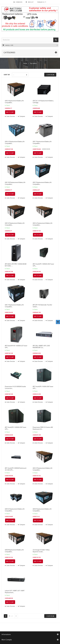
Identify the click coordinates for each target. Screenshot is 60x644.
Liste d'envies (11, 116)
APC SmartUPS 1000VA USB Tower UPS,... (43, 265)
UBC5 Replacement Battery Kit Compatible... (14, 102)
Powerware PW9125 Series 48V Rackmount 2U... (43, 428)
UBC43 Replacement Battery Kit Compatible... (15, 142)
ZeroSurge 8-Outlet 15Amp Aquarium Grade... (41, 551)
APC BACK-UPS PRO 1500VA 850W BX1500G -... (16, 265)
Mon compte (7, 640)
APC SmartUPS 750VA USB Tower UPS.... (43, 387)
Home (25, 63)
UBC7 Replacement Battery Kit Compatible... (42, 142)
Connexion (18, 2)
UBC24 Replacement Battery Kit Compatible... (42, 224)
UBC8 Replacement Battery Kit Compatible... (14, 551)
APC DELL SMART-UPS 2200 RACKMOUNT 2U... (41, 347)
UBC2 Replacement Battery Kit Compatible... (42, 183)
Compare (22, 116)
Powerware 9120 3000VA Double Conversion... (15, 387)
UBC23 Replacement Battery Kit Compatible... (42, 469)
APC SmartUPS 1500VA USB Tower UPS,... (16, 428)
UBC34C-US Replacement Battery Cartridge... (43, 102)
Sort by (7, 75)
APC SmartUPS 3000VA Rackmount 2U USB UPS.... (16, 469)
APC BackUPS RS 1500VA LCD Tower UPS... (16, 347)
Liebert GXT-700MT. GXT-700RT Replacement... (15, 592)
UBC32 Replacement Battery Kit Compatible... (15, 224)
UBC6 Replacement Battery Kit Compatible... (42, 510)
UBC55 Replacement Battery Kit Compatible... (15, 510)
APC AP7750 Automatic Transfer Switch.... (42, 306)
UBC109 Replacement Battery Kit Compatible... (15, 183)
